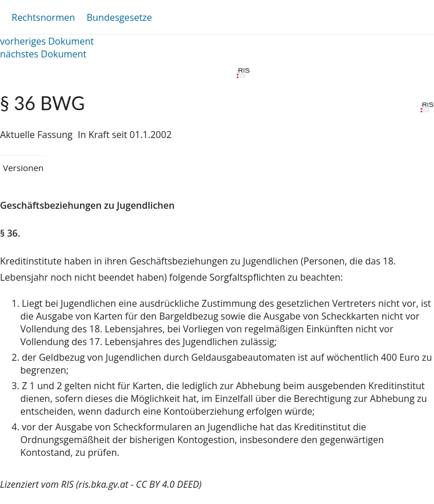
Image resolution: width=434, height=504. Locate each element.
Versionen (23, 168)
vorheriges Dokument (47, 41)
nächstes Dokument (43, 54)
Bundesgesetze (119, 17)
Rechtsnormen (43, 17)
